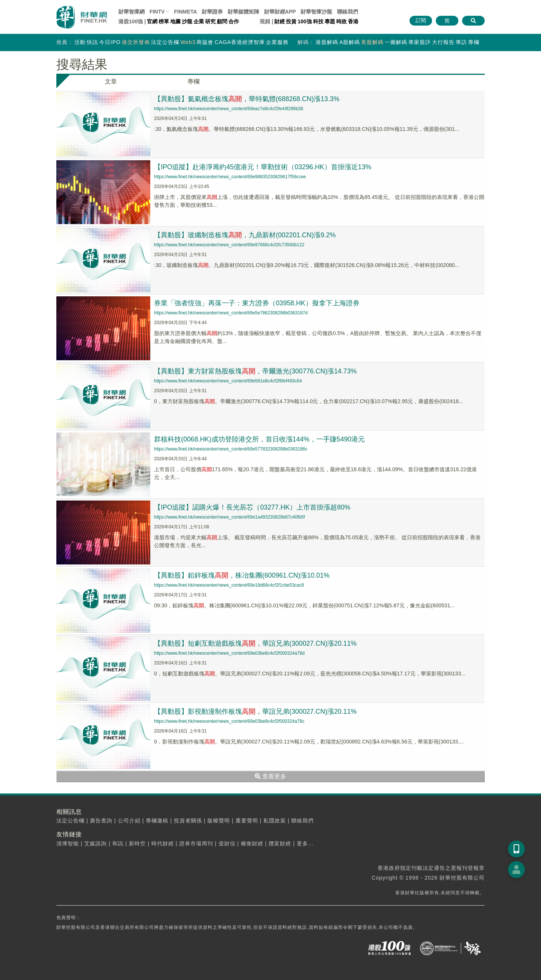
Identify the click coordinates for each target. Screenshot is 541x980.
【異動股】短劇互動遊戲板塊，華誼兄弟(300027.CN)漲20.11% (256, 643)
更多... (305, 843)
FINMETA (185, 12)
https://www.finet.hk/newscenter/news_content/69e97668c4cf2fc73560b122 (229, 245)
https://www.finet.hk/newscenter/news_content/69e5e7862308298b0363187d (231, 313)
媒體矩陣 (243, 12)
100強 (305, 21)
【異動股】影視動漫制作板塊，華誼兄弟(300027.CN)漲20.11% (256, 711)
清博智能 (68, 843)
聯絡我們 (348, 12)
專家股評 (420, 42)
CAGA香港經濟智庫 (240, 42)
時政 (342, 21)
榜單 (164, 21)
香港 (353, 21)
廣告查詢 (101, 821)
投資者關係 (188, 821)
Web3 (188, 42)
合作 (234, 21)
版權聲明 (219, 821)
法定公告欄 (165, 42)
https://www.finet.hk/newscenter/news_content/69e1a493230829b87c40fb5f (230, 517)
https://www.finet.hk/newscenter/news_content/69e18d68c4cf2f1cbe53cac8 (229, 585)
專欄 (474, 42)
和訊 (118, 843)
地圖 (175, 21)
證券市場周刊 (196, 843)
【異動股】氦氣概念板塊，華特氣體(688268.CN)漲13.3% (247, 99)
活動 (80, 42)
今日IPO (110, 42)
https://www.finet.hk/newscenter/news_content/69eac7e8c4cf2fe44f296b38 (229, 109)
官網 (152, 21)
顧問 (222, 21)
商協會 (205, 42)
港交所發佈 (136, 42)
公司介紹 (129, 821)
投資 (291, 21)
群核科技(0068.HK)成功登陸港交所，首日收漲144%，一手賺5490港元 (260, 439)
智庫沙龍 (316, 12)
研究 (210, 21)
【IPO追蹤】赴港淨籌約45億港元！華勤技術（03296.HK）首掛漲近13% (263, 167)
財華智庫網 (131, 12)
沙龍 (187, 21)
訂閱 (421, 20)
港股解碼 (327, 42)
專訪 (461, 42)
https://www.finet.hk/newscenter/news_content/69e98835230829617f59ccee (230, 177)
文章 (111, 81)
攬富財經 (280, 843)
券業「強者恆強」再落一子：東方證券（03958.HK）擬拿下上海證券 (257, 303)
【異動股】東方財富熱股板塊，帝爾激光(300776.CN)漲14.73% (256, 371)
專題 (330, 21)
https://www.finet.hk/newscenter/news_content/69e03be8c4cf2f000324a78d (229, 653)
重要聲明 (247, 821)
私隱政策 (275, 821)
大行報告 (443, 42)
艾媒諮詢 (95, 843)
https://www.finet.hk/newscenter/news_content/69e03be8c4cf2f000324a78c (229, 721)
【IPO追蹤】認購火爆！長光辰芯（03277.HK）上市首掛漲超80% (253, 507)
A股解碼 (350, 42)
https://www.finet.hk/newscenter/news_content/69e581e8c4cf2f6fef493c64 (228, 381)
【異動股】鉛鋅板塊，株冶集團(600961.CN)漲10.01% (242, 575)
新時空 (137, 843)
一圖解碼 (396, 42)
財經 (280, 21)
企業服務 (277, 42)
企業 (199, 21)
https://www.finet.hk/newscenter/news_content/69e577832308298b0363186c (231, 449)
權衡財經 (252, 843)
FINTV (157, 12)
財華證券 (212, 12)
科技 (318, 21)
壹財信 (227, 843)
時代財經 (163, 843)
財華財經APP (280, 12)
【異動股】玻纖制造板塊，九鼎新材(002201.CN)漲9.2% (245, 235)
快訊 (92, 42)
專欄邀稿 (157, 821)
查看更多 (270, 776)
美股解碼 (372, 42)
